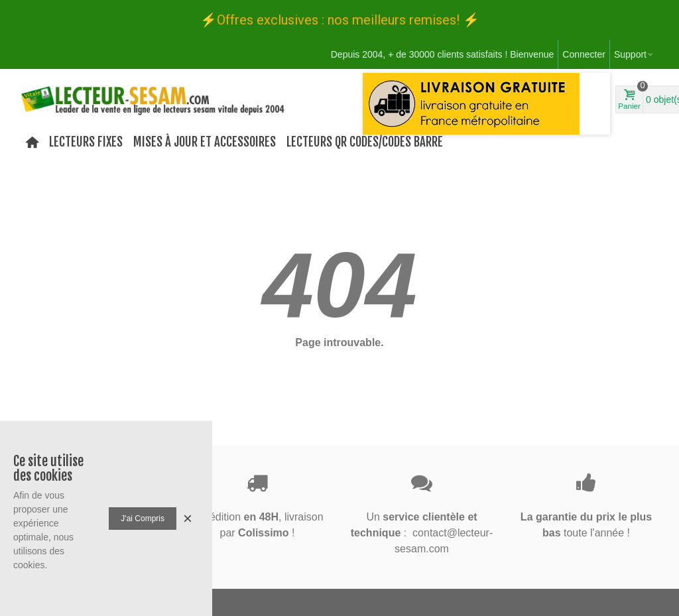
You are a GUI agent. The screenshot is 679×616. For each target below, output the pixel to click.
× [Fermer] (188, 518)
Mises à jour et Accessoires (205, 142)
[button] (370, 167)
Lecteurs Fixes (86, 142)
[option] (486, 104)
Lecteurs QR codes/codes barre (365, 142)
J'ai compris (143, 519)
